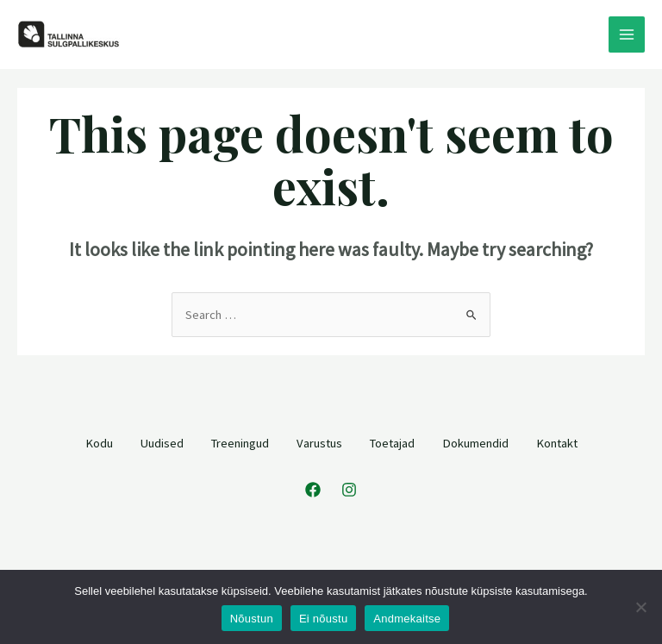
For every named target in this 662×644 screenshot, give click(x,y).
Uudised (162, 442)
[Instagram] (349, 490)
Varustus (319, 442)
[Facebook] (313, 490)
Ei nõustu (323, 619)
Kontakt (557, 442)
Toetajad (392, 442)
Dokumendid (475, 442)
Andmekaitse (407, 619)
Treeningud (240, 442)
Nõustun (252, 619)
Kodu (99, 442)
